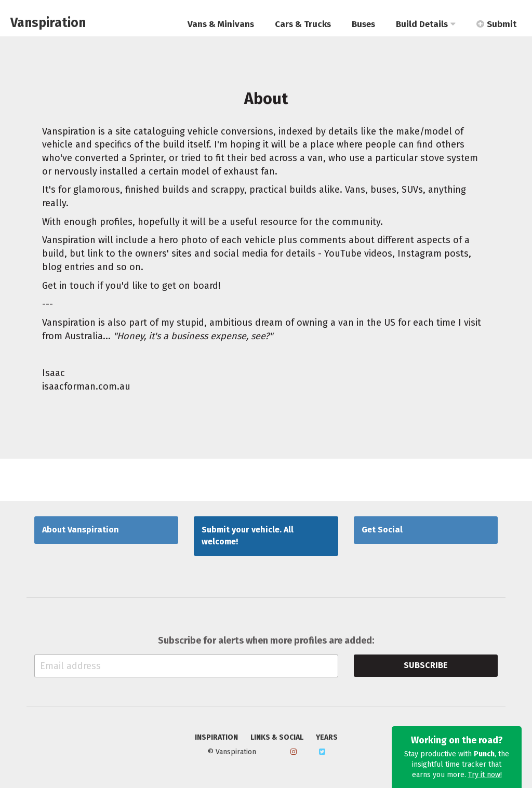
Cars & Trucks (303, 24)
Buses (363, 24)
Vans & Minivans (221, 24)
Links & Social (277, 738)
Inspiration (216, 738)
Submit (496, 24)
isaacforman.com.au (86, 386)
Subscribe (426, 665)
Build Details (426, 24)
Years (327, 738)
